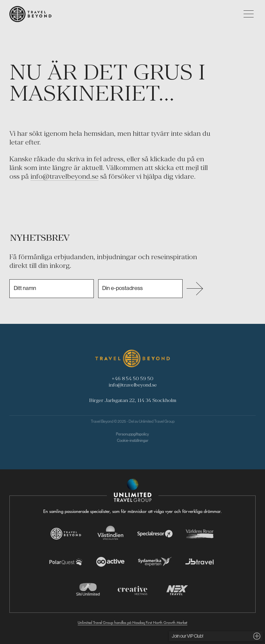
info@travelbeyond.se (64, 176)
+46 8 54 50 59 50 (132, 378)
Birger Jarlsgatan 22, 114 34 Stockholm (133, 400)
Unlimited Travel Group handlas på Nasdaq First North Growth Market (132, 623)
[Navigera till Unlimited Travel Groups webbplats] (133, 490)
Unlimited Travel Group (157, 421)
